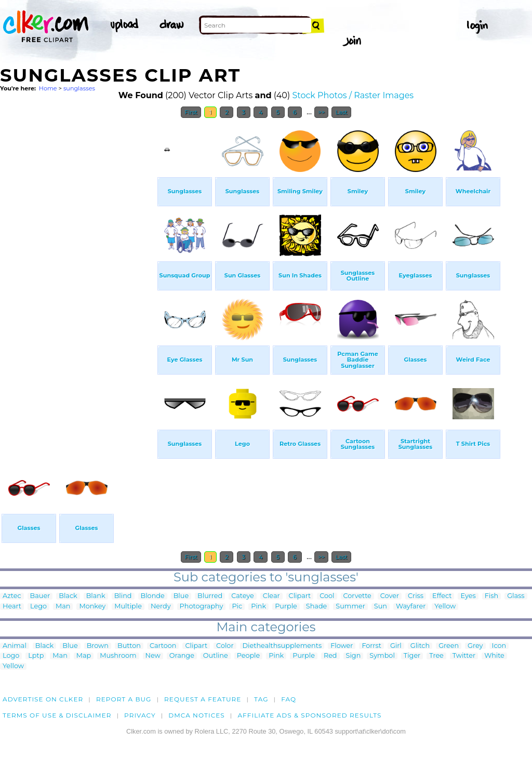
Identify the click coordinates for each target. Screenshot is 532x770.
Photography (202, 607)
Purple (286, 607)
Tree (436, 656)
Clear (271, 596)
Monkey (92, 607)
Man (63, 607)
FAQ (289, 699)
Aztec (12, 596)
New (153, 656)
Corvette (357, 596)
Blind (123, 596)
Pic (237, 607)
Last (341, 112)
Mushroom (118, 656)
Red (330, 656)
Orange (182, 656)
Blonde (153, 596)
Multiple (128, 607)
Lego (38, 607)
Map (84, 656)
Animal (15, 646)
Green (449, 646)
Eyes (468, 596)
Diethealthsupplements (282, 646)
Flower (342, 646)
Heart (12, 607)
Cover (390, 596)
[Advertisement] (78, 280)
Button (129, 646)
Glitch (420, 646)
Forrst (371, 646)
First (191, 112)
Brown (98, 646)
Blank (96, 596)
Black (68, 596)
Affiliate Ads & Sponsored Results (309, 715)
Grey (475, 646)
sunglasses (79, 88)
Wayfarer (411, 607)
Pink (258, 607)
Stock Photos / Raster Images (353, 95)
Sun (381, 607)
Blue (181, 596)
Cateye (243, 596)
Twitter (464, 656)
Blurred (210, 596)
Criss (416, 596)
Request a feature (203, 699)
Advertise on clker (43, 699)
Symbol (382, 656)
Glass (516, 596)
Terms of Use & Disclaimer (57, 715)
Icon (499, 646)
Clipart (300, 596)
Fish (491, 596)
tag (261, 699)
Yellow (445, 607)
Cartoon (163, 646)
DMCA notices (197, 715)
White (494, 656)
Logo (11, 656)
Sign (354, 656)
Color (225, 646)
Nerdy (161, 607)
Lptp (36, 656)
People (249, 656)
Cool (327, 596)
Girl (396, 646)
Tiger (412, 656)
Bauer (40, 596)
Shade (316, 607)
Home (48, 88)
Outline (216, 656)
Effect (442, 596)
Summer (350, 607)
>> (321, 112)
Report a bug (124, 699)
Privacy (140, 715)
